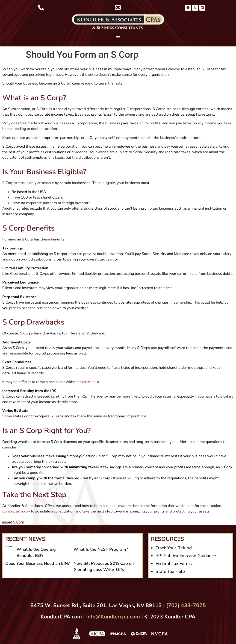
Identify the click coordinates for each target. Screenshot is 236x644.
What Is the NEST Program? (101, 549)
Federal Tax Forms (174, 564)
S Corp (19, 522)
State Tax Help (170, 571)
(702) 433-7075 (186, 605)
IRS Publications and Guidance (186, 556)
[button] (118, 37)
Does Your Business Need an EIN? (37, 563)
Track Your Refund (174, 548)
